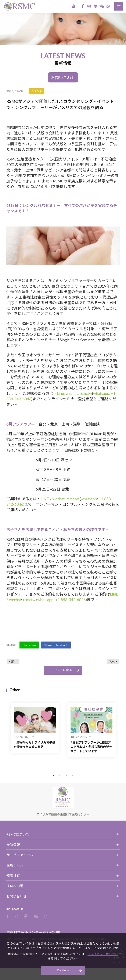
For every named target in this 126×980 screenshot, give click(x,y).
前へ (14, 662)
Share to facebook (57, 645)
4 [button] (73, 775)
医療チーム (15, 865)
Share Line (30, 645)
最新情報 (13, 845)
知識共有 (13, 876)
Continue (63, 970)
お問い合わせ (63, 78)
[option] (63, 29)
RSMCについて (18, 834)
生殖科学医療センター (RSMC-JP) (20, 6)
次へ (112, 662)
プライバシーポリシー (103, 954)
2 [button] (60, 775)
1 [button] (54, 775)
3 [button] (66, 775)
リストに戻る (63, 670)
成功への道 (15, 886)
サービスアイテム (20, 855)
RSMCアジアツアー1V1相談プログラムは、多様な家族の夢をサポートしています (91, 747)
